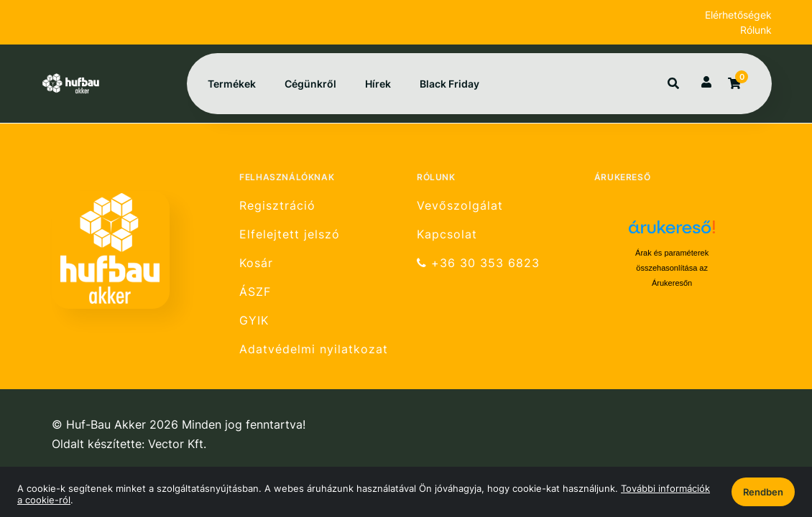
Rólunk (756, 30)
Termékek (232, 84)
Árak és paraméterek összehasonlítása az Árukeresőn (672, 268)
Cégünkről (310, 84)
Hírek (378, 84)
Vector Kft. (177, 444)
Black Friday (449, 84)
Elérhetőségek (738, 15)
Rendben (763, 492)
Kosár (256, 263)
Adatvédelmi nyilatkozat (314, 349)
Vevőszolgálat (460, 205)
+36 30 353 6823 (478, 263)
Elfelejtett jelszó (290, 234)
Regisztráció (277, 205)
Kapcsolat (447, 234)
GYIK (254, 321)
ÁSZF (255, 292)
